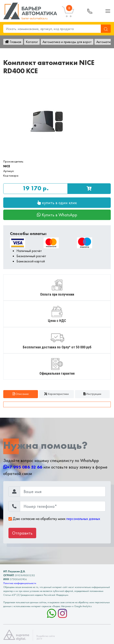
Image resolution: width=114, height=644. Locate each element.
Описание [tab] (21, 394)
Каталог (32, 42)
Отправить (22, 533)
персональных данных (83, 519)
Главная (13, 42)
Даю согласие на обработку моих (54, 519)
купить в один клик (57, 203)
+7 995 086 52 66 (23, 467)
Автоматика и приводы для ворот (67, 42)
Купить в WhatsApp (57, 215)
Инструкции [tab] (92, 394)
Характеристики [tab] (56, 394)
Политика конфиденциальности (20, 583)
